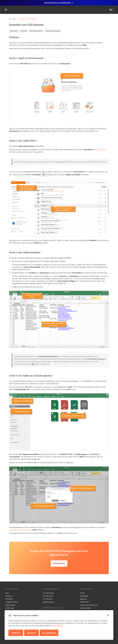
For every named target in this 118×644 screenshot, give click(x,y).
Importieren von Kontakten (20, 530)
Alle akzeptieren (49, 633)
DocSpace (9, 596)
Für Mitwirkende (49, 593)
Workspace (9, 599)
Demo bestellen (86, 608)
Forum (83, 593)
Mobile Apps (10, 608)
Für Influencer (48, 599)
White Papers (85, 602)
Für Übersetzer (48, 596)
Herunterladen (59, 563)
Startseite (13, 19)
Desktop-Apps (10, 605)
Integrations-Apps (12, 602)
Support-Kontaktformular (89, 605)
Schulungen (84, 596)
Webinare (83, 599)
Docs (7, 593)
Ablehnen (16, 633)
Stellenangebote (48, 602)
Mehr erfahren (58, 626)
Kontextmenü (101, 150)
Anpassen (32, 633)
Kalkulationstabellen (36, 31)
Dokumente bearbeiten (53, 31)
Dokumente (14, 31)
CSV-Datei (24, 31)
